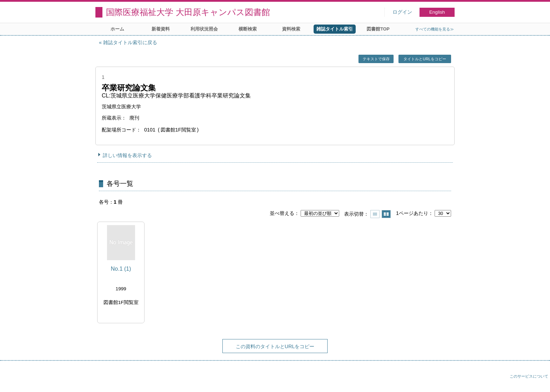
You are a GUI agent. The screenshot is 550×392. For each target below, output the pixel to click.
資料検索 (291, 29)
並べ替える (282, 213)
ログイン (402, 12)
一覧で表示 (375, 214)
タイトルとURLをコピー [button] (425, 59)
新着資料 (161, 29)
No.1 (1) (121, 269)
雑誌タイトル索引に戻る (130, 42)
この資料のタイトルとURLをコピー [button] (275, 346)
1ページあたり (412, 213)
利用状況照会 (204, 29)
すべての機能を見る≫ (435, 29)
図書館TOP (378, 29)
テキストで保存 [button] (376, 59)
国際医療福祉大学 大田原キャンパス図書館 (188, 12)
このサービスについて (529, 376)
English (437, 12)
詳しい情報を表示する (127, 155)
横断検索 (248, 29)
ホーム (117, 29)
